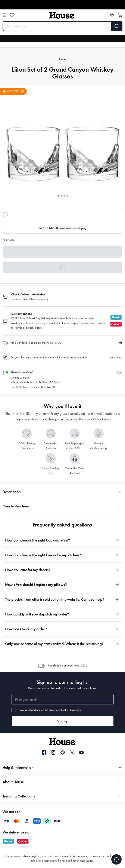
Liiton (62, 59)
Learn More (115, 357)
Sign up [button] (62, 721)
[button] (62, 267)
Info (120, 343)
